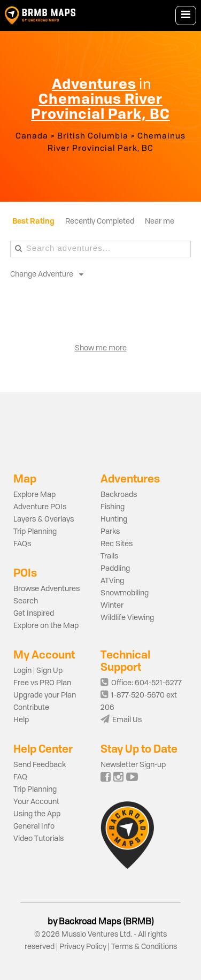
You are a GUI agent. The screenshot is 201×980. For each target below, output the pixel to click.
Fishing (113, 507)
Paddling (115, 569)
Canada (32, 137)
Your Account (36, 802)
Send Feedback (40, 765)
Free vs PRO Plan (42, 683)
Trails (109, 556)
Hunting (114, 519)
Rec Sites (117, 544)
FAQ (20, 777)
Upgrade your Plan (45, 695)
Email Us (121, 720)
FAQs (22, 544)
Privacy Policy (83, 947)
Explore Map (34, 495)
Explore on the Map (46, 626)
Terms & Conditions (143, 947)
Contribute (31, 708)
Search (26, 601)
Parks (110, 532)
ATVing (112, 581)
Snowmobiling (125, 593)
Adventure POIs (40, 507)
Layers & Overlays (44, 519)
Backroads (119, 495)
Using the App (37, 814)
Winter (112, 606)
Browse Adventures (47, 589)
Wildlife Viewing (127, 618)
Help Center (43, 749)
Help (21, 720)
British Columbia (93, 137)
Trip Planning (35, 532)
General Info (34, 826)
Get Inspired (34, 614)
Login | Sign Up (38, 671)
